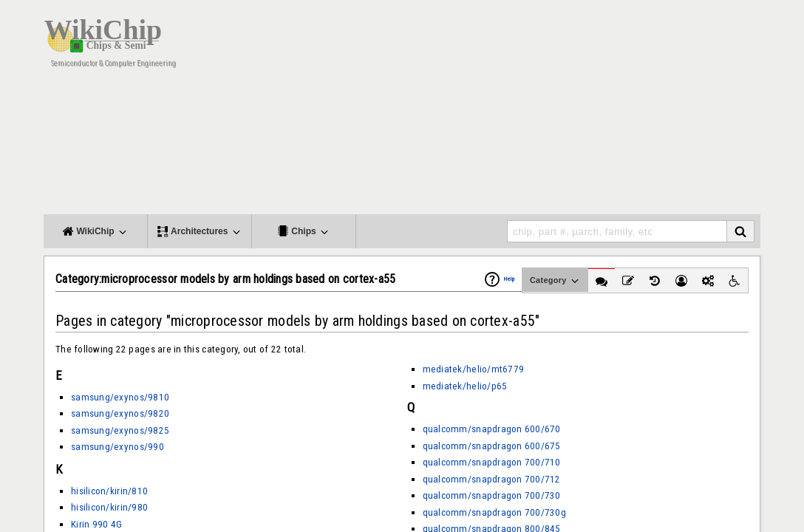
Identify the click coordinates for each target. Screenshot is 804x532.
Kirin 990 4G (96, 524)
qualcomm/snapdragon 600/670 (492, 429)
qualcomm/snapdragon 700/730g (494, 512)
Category (555, 281)
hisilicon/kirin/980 (109, 507)
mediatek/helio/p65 (465, 386)
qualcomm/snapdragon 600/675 (492, 446)
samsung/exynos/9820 (120, 413)
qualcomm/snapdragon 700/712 (492, 479)
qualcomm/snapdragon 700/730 (492, 495)
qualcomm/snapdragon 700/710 (492, 462)
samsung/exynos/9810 (120, 397)
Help (509, 279)
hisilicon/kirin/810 (109, 491)
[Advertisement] (491, 111)
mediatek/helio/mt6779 (474, 369)
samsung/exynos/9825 (120, 430)
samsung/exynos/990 (117, 447)
